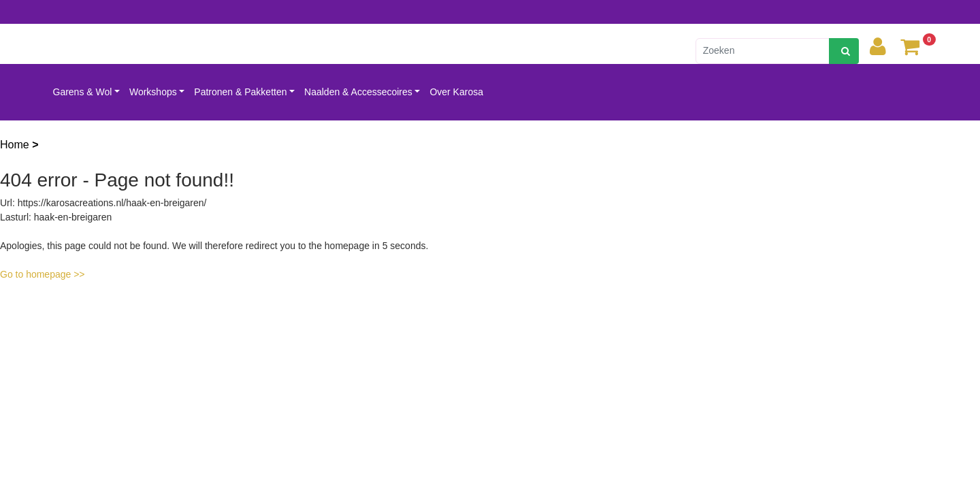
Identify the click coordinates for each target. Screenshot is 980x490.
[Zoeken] (763, 51)
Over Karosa (456, 92)
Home (16, 145)
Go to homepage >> (43, 274)
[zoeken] (844, 51)
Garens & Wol (83, 92)
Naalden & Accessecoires (358, 92)
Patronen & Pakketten (240, 92)
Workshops (153, 92)
